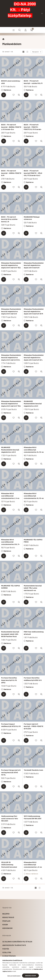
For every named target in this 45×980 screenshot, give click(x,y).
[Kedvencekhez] (14, 95)
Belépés (6, 914)
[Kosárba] (4, 95)
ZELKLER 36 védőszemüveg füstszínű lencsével (9, 865)
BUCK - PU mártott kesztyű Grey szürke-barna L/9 (10, 219)
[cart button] (32, 30)
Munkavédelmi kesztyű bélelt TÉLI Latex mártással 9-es (33, 588)
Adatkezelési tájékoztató (14, 945)
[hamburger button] (14, 30)
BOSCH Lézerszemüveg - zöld (11, 82)
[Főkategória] (3, 39)
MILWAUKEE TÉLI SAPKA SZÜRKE (10, 587)
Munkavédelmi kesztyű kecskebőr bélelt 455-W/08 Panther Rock (10, 634)
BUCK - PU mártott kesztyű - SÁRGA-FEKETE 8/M (11, 173)
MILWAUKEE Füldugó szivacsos (32, 218)
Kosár (5, 925)
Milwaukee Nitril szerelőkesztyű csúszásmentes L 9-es (10, 496)
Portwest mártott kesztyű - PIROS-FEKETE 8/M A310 (33, 726)
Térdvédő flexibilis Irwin (33, 770)
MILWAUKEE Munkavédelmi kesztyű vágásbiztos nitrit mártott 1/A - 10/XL (10, 451)
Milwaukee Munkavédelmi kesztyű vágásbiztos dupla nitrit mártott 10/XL (34, 266)
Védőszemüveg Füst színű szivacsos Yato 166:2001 (10, 818)
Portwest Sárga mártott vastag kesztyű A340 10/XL (11, 772)
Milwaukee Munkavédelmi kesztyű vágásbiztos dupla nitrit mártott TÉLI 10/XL (11, 266)
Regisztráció (8, 917)
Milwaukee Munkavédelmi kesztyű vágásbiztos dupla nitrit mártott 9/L (11, 357)
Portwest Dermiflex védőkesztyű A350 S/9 (33, 679)
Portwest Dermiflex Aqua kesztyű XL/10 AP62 (9, 680)
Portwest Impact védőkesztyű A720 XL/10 (11, 725)
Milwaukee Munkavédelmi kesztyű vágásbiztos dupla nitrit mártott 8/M (34, 311)
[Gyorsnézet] (19, 95)
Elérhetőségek (9, 956)
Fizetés (6, 949)
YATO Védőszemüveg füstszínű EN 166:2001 (33, 817)
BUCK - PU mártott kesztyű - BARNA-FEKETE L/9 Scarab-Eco (11, 127)
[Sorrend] (36, 52)
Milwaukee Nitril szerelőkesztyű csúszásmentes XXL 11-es (10, 543)
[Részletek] (26, 879)
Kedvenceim (7, 928)
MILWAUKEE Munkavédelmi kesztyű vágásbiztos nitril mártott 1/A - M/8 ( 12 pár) (33, 406)
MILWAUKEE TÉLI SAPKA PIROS (33, 541)
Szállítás (7, 952)
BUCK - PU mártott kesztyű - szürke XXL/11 (33, 82)
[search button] (20, 30)
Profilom (6, 921)
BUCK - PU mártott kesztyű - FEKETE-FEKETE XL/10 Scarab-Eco (33, 128)
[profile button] (26, 30)
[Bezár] (42, 13)
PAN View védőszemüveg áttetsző (34, 633)
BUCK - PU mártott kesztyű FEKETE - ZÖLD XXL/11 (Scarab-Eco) (33, 173)
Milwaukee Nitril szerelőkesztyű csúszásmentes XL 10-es (34, 450)
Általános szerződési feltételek (17, 942)
